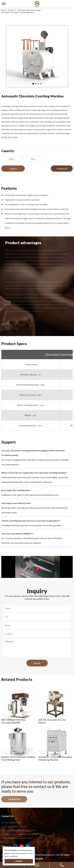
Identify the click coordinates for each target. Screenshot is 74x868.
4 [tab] (41, 84)
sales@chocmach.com (17, 826)
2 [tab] (36, 84)
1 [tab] (33, 84)
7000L (33, 159)
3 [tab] (38, 84)
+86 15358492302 (13, 823)
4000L (12, 159)
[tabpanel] (37, 56)
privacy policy (21, 853)
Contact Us (14, 799)
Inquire (13, 169)
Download (62, 169)
